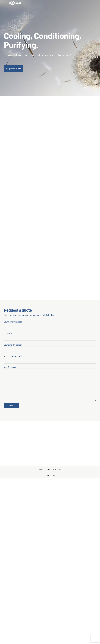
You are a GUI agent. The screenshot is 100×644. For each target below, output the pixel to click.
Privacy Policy (50, 641)
